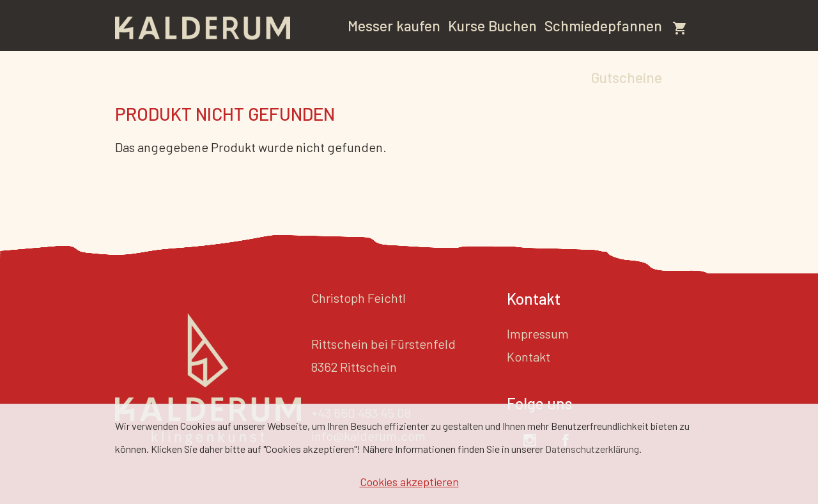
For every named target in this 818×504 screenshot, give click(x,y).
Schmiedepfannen (603, 26)
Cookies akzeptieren (409, 482)
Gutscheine (627, 77)
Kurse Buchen (492, 26)
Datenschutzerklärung (592, 449)
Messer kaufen (394, 26)
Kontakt (529, 356)
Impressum (538, 333)
